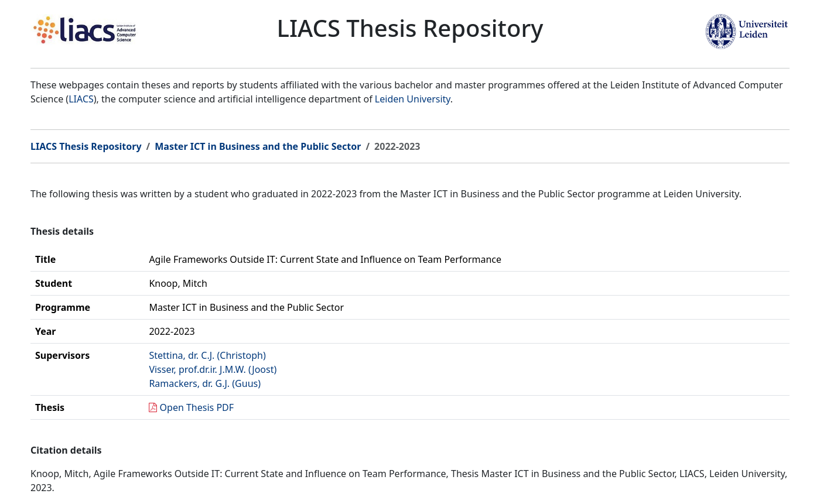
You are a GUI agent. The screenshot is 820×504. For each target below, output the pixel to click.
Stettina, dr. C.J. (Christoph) (207, 355)
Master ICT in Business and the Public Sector (258, 146)
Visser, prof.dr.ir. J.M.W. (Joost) (213, 369)
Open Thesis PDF (197, 407)
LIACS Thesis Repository (86, 146)
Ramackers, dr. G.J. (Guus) (205, 383)
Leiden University (413, 99)
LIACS (81, 99)
